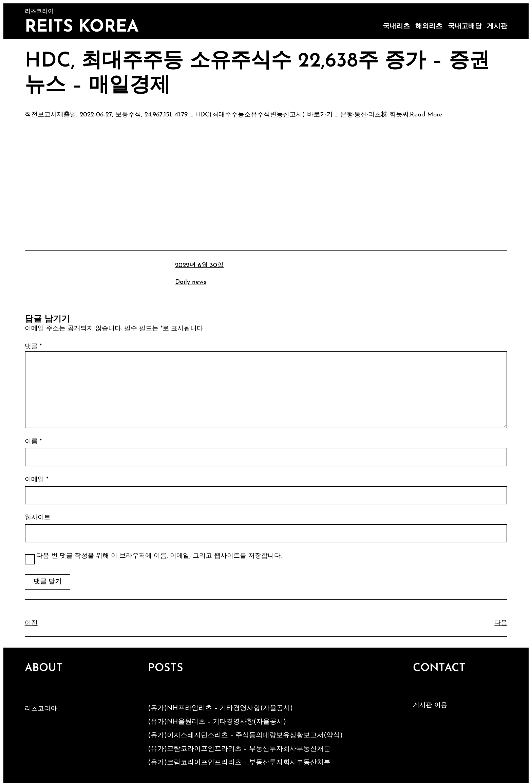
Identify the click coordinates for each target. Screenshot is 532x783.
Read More (426, 115)
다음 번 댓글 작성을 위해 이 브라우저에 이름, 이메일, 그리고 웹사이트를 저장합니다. (159, 556)
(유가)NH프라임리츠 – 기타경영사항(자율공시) (220, 708)
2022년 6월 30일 (199, 266)
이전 (31, 623)
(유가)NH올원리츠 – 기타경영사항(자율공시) (217, 722)
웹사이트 (38, 518)
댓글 (33, 347)
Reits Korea (82, 27)
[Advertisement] (266, 175)
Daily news (191, 282)
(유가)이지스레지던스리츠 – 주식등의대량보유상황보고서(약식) (245, 735)
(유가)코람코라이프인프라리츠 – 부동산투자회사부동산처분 (239, 749)
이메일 (36, 480)
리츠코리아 (41, 709)
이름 (33, 442)
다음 (501, 623)
